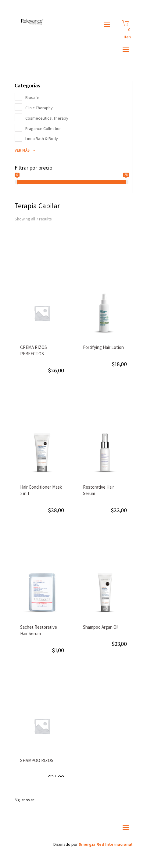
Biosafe (32, 97)
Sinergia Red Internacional (106, 844)
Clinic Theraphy (39, 108)
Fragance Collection (43, 128)
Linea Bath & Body (42, 139)
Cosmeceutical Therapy (47, 118)
